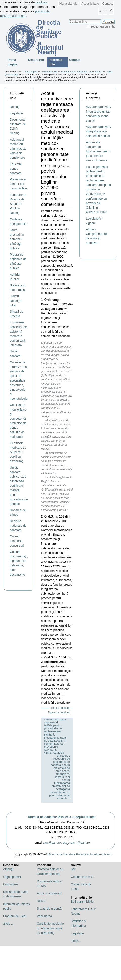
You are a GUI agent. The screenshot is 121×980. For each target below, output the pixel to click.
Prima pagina (13, 62)
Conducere (11, 884)
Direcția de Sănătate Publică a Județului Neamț (62, 817)
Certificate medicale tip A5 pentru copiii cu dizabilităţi (50, 928)
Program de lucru (15, 916)
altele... (76, 941)
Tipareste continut (59, 712)
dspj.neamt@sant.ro (76, 843)
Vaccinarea (44, 916)
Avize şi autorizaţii (93, 96)
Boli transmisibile (82, 902)
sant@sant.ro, (52, 843)
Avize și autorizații (49, 893)
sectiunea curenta (103, 26)
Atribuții (8, 869)
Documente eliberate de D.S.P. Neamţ (82, 72)
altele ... (8, 924)
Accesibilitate (90, 4)
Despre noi (36, 60)
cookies (41, 2)
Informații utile (56, 62)
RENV (41, 901)
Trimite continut (60, 708)
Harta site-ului (69, 4)
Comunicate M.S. (83, 877)
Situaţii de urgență (49, 909)
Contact (107, 4)
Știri (74, 869)
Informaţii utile (17, 96)
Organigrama (12, 877)
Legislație (77, 933)
